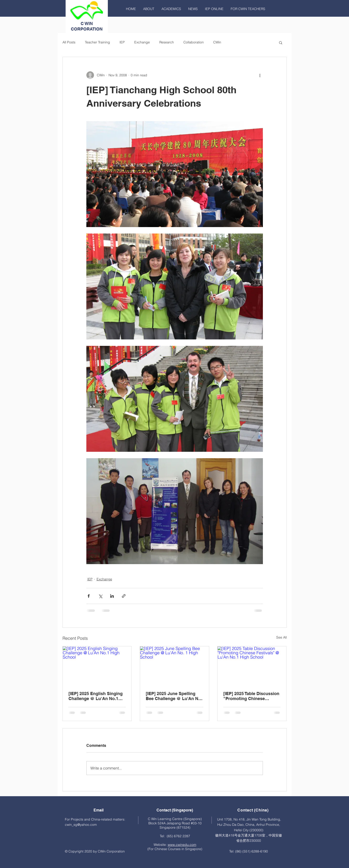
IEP (122, 42)
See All (281, 637)
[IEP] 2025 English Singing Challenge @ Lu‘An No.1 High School (96, 696)
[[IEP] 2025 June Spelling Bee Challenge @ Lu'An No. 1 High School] (174, 666)
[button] (281, 42)
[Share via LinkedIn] (112, 596)
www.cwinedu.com (182, 845)
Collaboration (194, 42)
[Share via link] (124, 596)
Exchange (142, 42)
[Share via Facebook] (89, 596)
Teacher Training (97, 42)
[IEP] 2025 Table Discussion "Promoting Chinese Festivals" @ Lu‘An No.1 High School (251, 696)
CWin (217, 42)
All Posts (69, 42)
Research (167, 42)
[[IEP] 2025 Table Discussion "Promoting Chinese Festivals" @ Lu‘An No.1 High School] (252, 666)
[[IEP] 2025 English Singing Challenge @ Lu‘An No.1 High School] (97, 666)
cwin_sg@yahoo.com (81, 825)
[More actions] (260, 75)
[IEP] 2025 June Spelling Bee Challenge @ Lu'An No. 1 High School (174, 696)
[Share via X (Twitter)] (100, 596)
